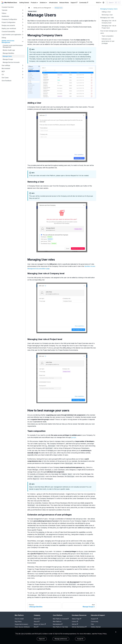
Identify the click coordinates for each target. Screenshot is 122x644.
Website (37, 619)
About (37, 621)
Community (84, 3)
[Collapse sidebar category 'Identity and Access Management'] (23, 41)
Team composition (108, 36)
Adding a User (106, 12)
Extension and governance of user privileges (108, 41)
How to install (19, 619)
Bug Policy (18, 621)
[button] (13, 10)
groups (74, 437)
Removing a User (107, 15)
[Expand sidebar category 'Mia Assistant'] (23, 68)
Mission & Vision (40, 624)
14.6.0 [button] (98, 3)
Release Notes (64, 3)
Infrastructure (53, 3)
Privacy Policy (102, 634)
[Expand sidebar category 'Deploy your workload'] (23, 28)
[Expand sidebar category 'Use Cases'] (23, 78)
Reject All (42, 639)
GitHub (75, 624)
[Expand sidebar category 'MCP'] (23, 71)
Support (74, 3)
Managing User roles (107, 18)
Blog (36, 627)
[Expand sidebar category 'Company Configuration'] (23, 19)
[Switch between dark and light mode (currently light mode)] (103, 3)
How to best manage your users (109, 32)
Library (75, 621)
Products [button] (34, 3)
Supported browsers (21, 624)
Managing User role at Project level (109, 27)
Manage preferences (61, 639)
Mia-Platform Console (61, 619)
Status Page (76, 619)
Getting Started (24, 3)
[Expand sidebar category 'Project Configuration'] (23, 22)
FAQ (92, 624)
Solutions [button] (43, 3)
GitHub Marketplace (79, 627)
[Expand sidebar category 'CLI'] (23, 75)
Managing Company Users (109, 9)
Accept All (80, 639)
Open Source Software (22, 627)
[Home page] (29, 8)
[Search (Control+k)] (113, 3)
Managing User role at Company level (109, 22)
